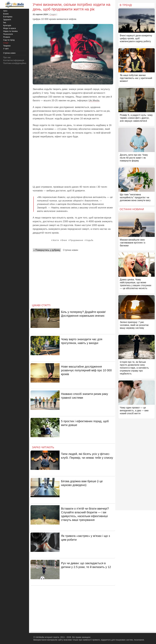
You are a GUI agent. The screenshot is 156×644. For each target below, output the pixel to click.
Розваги (7, 37)
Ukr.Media (94, 101)
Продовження (76, 240)
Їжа (5, 22)
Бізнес (6, 14)
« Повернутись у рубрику (47, 250)
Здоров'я (7, 20)
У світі (6, 49)
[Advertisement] (73, 162)
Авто (5, 11)
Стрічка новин (70, 250)
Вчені (64, 240)
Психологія (8, 34)
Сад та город (9, 40)
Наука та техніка (10, 31)
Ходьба (90, 240)
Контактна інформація (14, 60)
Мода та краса (10, 28)
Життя (56, 240)
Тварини (7, 46)
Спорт (53, 14)
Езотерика (8, 17)
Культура (7, 25)
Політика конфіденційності (16, 63)
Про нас (7, 57)
